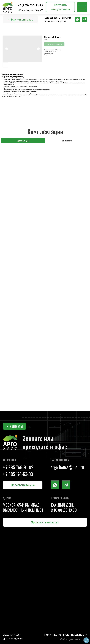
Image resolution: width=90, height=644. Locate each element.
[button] (60, 7)
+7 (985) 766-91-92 (30, 5)
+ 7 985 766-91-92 (18, 467)
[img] (82, 7)
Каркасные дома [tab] (23, 141)
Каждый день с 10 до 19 (30, 10)
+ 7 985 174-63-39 (18, 474)
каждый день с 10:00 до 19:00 (64, 507)
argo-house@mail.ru (67, 467)
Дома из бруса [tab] (67, 141)
